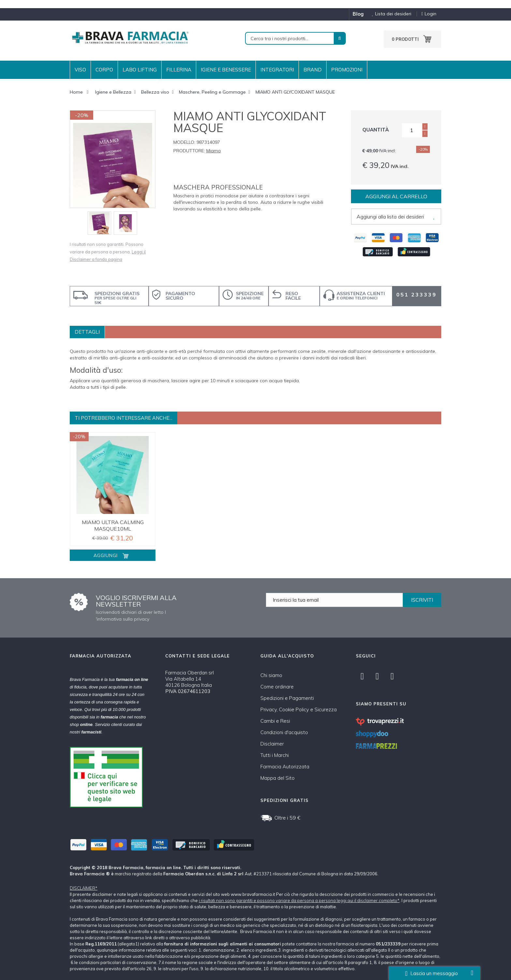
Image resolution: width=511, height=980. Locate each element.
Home (76, 92)
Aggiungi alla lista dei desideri (390, 217)
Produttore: (189, 151)
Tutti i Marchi (275, 755)
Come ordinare (277, 687)
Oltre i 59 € (287, 818)
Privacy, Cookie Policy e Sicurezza (299, 709)
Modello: (184, 142)
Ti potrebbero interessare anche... (124, 418)
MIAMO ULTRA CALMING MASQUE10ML (113, 525)
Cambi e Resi (275, 721)
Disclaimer (272, 744)
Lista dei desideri (389, 14)
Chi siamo (271, 675)
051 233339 (416, 294)
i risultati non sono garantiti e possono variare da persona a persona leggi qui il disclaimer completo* (299, 900)
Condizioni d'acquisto (284, 732)
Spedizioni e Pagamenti (287, 698)
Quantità (376, 130)
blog (358, 14)
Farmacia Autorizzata (285, 767)
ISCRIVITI (422, 600)
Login (429, 14)
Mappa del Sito (277, 778)
